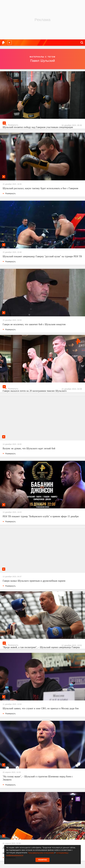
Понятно (42, 860)
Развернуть (12, 125)
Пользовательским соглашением (41, 853)
